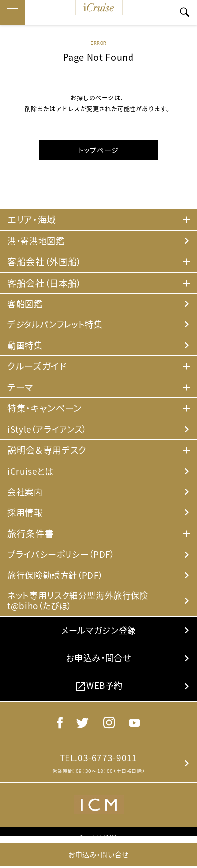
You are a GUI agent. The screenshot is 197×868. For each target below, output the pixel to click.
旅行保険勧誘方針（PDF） (58, 580)
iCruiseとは (32, 474)
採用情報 (26, 517)
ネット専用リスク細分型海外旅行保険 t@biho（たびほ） (82, 607)
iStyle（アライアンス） (50, 432)
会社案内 (26, 495)
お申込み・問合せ (98, 666)
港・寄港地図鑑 (38, 241)
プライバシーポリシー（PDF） (64, 559)
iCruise (99, 7)
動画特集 (26, 347)
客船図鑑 (26, 305)
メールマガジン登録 (98, 637)
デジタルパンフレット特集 (58, 326)
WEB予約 (98, 695)
